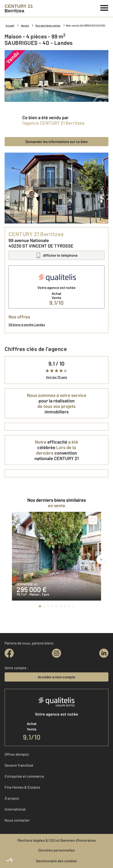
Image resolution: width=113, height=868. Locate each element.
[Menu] (104, 7)
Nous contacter (17, 820)
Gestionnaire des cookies (56, 861)
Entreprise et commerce (24, 776)
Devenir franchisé (19, 765)
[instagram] (56, 653)
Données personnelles (57, 850)
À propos (12, 798)
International (15, 809)
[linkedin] (104, 653)
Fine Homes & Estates (22, 787)
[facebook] (9, 653)
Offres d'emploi (17, 754)
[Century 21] (19, 8)
